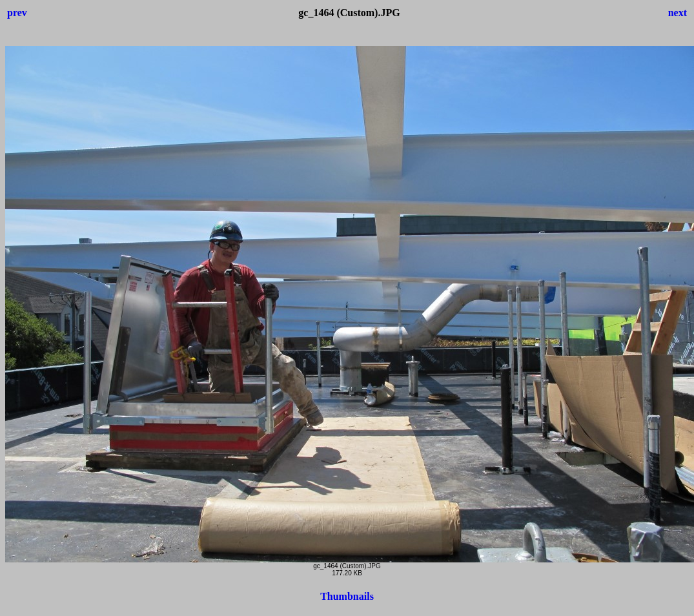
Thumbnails (347, 596)
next (678, 13)
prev (17, 13)
